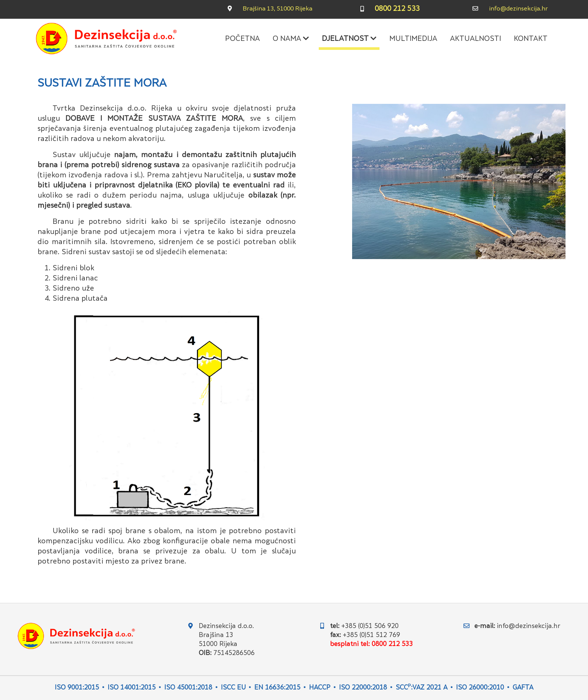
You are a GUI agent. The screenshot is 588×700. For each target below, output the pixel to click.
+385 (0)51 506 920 (370, 627)
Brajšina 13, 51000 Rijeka (277, 9)
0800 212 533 (397, 9)
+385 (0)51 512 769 (371, 636)
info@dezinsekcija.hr (518, 9)
